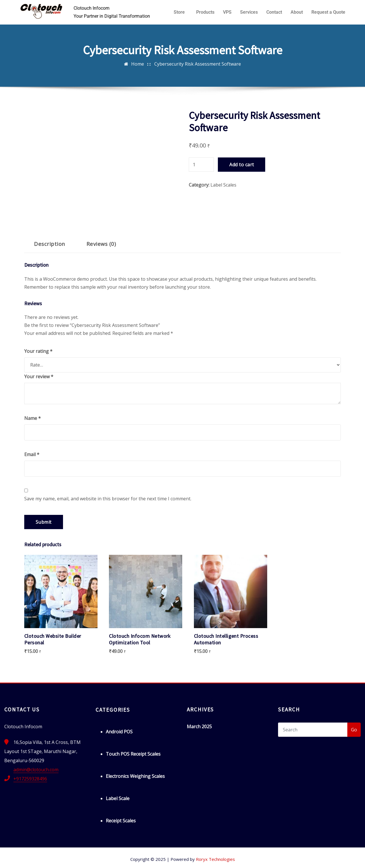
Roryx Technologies (215, 855)
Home (138, 64)
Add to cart (242, 165)
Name (33, 418)
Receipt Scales (121, 817)
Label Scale (118, 795)
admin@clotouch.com (36, 766)
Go (354, 726)
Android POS (119, 728)
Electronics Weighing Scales (135, 772)
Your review (39, 377)
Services (249, 12)
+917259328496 (30, 775)
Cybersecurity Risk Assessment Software (198, 64)
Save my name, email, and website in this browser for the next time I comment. (108, 499)
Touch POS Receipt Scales (133, 750)
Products (205, 12)
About (297, 12)
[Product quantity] (201, 165)
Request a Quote (328, 12)
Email (32, 454)
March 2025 (199, 723)
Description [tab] (49, 244)
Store (179, 12)
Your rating (38, 351)
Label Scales (223, 185)
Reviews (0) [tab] (101, 244)
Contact (274, 12)
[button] (181, 12)
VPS (227, 12)
